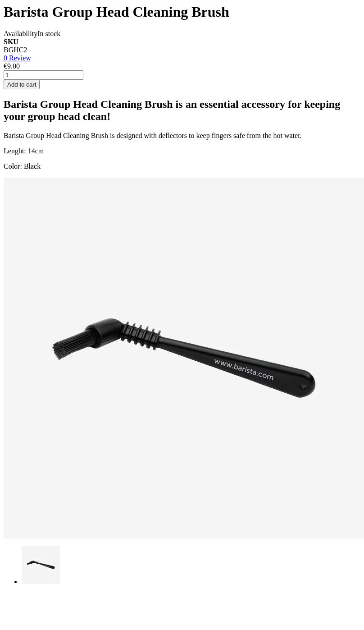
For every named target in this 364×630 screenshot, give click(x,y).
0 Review (17, 58)
